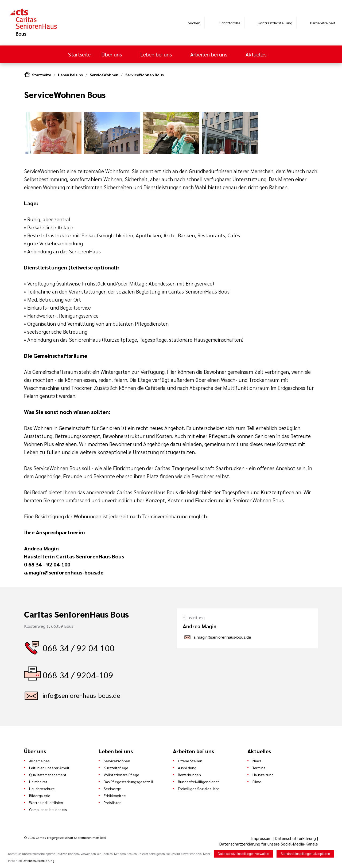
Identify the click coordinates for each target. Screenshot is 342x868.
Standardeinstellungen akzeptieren (305, 854)
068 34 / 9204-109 (78, 675)
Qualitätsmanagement (48, 775)
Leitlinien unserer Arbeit (49, 768)
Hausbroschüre (42, 789)
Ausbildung (187, 768)
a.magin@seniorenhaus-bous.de (222, 637)
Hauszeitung (263, 775)
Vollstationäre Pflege (121, 775)
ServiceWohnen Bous (145, 75)
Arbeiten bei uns (209, 54)
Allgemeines (39, 761)
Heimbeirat (38, 782)
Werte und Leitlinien (46, 802)
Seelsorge (112, 789)
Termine (259, 768)
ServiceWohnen (104, 75)
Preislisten (113, 802)
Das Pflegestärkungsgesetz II (128, 782)
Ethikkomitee (115, 795)
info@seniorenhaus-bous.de (81, 695)
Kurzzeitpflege (116, 768)
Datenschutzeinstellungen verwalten (243, 854)
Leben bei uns (157, 54)
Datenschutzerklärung (295, 838)
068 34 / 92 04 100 (79, 648)
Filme (257, 782)
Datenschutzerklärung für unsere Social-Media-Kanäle (269, 844)
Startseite (79, 54)
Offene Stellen (190, 761)
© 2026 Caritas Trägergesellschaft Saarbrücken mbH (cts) (65, 837)
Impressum (262, 838)
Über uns (112, 54)
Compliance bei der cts (48, 809)
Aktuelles (257, 54)
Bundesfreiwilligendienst (199, 782)
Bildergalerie (40, 795)
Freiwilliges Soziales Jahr (199, 789)
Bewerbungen (189, 775)
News (257, 761)
